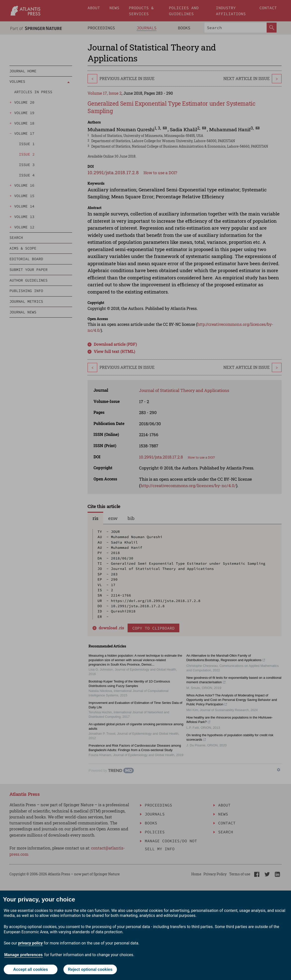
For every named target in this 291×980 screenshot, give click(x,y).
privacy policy (30, 943)
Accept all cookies (31, 969)
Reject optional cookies (90, 969)
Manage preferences (24, 955)
